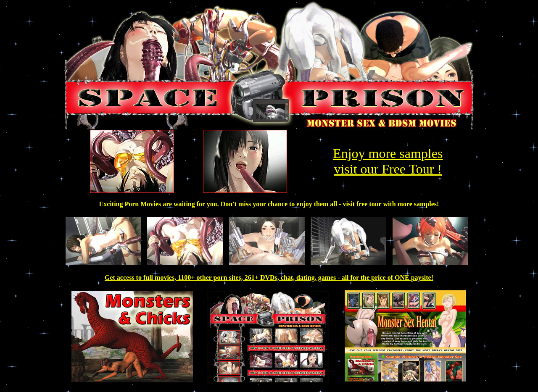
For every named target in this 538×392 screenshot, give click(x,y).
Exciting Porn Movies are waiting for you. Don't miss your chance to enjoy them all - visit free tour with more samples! (269, 204)
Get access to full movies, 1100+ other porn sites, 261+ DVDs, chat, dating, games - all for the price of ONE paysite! (269, 278)
